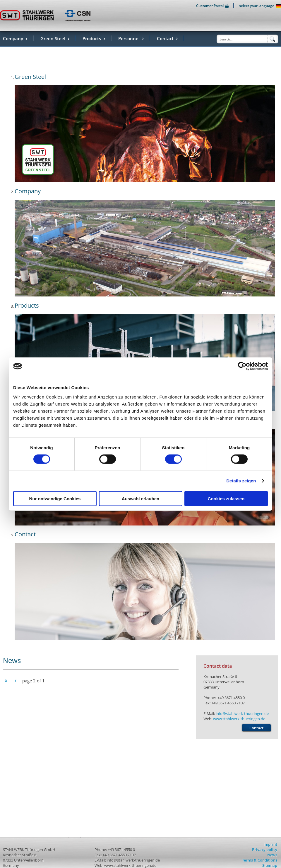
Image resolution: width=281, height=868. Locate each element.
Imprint (270, 844)
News (272, 855)
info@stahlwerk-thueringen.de (242, 713)
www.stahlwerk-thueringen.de (239, 719)
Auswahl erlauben (140, 498)
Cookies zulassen (226, 498)
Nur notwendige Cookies (55, 498)
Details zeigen (241, 481)
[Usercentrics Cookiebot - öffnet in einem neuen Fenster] (242, 366)
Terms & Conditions (260, 860)
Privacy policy (265, 850)
